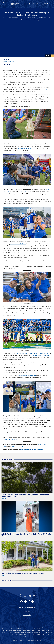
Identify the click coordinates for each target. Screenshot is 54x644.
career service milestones (18, 244)
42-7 (46, 89)
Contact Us (27, 611)
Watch (46, 4)
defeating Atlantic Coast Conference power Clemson (33, 353)
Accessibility (27, 615)
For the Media (27, 619)
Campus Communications (27, 607)
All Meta (7, 64)
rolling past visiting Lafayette (40, 355)
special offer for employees (28, 376)
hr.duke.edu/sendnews (10, 439)
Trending (40, 4)
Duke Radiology (25, 192)
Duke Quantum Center (25, 148)
